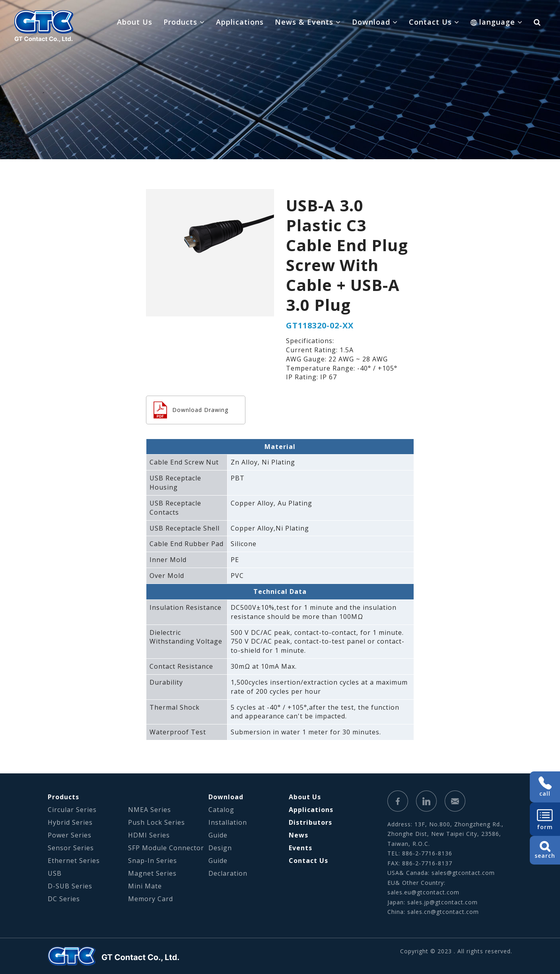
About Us (135, 22)
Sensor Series (71, 848)
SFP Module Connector (166, 848)
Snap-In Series (153, 861)
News (298, 835)
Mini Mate (145, 886)
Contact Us (308, 861)
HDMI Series (149, 835)
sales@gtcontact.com (463, 873)
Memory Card (151, 899)
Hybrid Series (70, 822)
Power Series (70, 835)
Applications (240, 22)
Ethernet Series (74, 861)
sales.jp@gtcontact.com (442, 902)
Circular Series (72, 810)
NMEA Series (150, 810)
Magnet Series (152, 873)
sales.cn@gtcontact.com (443, 912)
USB (55, 873)
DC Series (64, 899)
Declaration (228, 873)
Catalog (221, 810)
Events (300, 848)
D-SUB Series (70, 886)
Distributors (310, 822)
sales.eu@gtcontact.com (423, 892)
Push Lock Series (157, 822)
